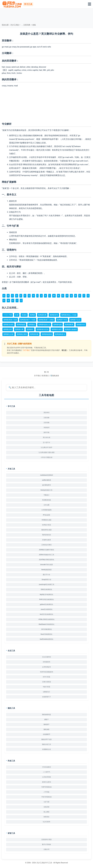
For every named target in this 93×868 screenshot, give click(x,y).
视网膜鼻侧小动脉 (10, 320)
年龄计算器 (46, 687)
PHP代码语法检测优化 (46, 599)
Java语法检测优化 (46, 609)
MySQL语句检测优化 (46, 595)
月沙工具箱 (15, 25)
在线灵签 (46, 807)
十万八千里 (8, 315)
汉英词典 (27, 25)
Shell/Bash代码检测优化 (46, 624)
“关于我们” (27, 350)
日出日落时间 (46, 657)
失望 (17, 315)
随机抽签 (46, 729)
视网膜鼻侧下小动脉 (28, 320)
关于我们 (37, 376)
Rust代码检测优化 (46, 634)
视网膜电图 (58, 325)
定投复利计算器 (46, 840)
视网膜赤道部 (8, 325)
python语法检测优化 (47, 604)
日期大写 (46, 849)
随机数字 (46, 724)
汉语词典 (46, 423)
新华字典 (46, 432)
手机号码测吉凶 (46, 797)
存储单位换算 (46, 540)
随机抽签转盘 (46, 715)
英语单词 (46, 413)
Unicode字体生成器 (46, 565)
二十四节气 (46, 772)
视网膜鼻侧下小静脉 (46, 320)
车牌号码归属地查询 (46, 672)
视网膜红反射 (8, 334)
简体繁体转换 (46, 500)
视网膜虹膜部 (22, 334)
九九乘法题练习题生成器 (46, 452)
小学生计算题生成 (46, 457)
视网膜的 (32, 325)
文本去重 (46, 505)
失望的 (24, 315)
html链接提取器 (46, 570)
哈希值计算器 (46, 525)
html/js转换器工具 (46, 490)
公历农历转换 (46, 777)
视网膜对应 (81, 325)
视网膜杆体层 (57, 329)
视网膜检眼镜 (47, 334)
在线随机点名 (46, 749)
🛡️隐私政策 (55, 376)
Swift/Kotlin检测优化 (46, 639)
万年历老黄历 (46, 767)
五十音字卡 (46, 443)
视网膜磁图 (21, 325)
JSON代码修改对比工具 (47, 555)
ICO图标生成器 (46, 520)
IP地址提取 (46, 515)
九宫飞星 (46, 802)
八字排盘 (46, 792)
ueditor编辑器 (46, 480)
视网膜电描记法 (44, 325)
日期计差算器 (46, 682)
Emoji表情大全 (46, 580)
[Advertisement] (46, 16)
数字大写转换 (46, 844)
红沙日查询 (46, 822)
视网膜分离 (19, 329)
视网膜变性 (54, 315)
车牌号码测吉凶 (46, 787)
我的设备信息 (46, 535)
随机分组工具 (46, 744)
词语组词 (46, 428)
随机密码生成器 (46, 530)
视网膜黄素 (34, 334)
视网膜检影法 (60, 334)
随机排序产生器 (46, 739)
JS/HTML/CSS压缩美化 (46, 560)
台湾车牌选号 (46, 667)
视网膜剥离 (42, 315)
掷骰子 (46, 719)
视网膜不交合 (75, 320)
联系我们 (45, 376)
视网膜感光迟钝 (43, 329)
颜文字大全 (46, 575)
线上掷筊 (46, 812)
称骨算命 (46, 817)
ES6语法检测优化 (47, 589)
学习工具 (49, 863)
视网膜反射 (8, 329)
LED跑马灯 (46, 692)
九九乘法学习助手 (46, 447)
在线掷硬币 (46, 734)
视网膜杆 (30, 329)
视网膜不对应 (62, 320)
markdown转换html (47, 475)
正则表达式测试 (46, 545)
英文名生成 (46, 437)
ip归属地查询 (46, 485)
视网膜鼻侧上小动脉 (69, 315)
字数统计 (46, 495)
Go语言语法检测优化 (47, 614)
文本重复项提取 (46, 510)
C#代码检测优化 (46, 629)
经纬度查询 (46, 662)
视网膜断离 (69, 325)
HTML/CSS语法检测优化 (46, 619)
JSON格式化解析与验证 (47, 550)
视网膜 (32, 315)
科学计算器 (46, 677)
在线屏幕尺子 (46, 697)
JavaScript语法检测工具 (47, 585)
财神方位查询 (46, 782)
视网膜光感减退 (71, 329)
